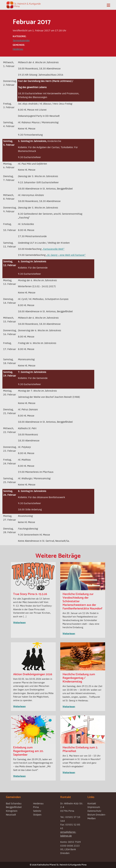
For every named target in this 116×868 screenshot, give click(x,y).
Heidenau (18, 49)
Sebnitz (37, 811)
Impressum (94, 807)
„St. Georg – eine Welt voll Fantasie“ (66, 255)
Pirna (36, 807)
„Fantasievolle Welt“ (53, 249)
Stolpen (37, 814)
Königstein (12, 811)
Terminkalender (21, 40)
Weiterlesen (19, 623)
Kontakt (92, 803)
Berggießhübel (14, 807)
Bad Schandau (14, 803)
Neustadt (11, 814)
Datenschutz (94, 811)
